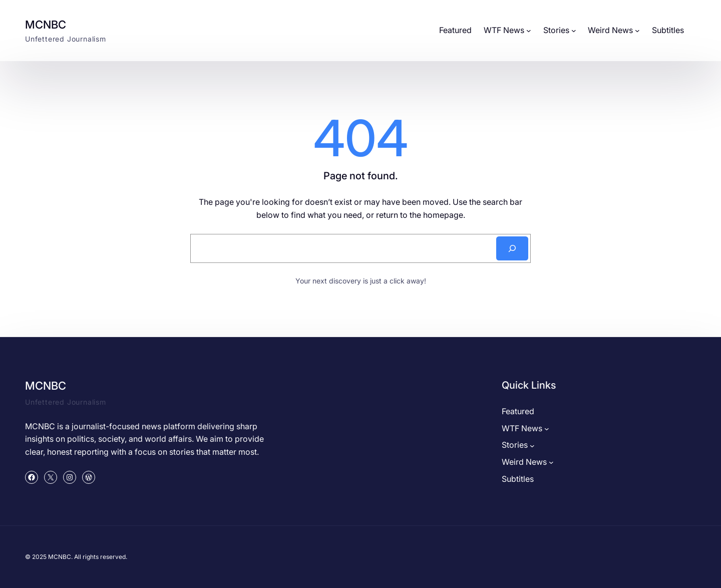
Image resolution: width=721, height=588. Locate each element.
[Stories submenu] (574, 31)
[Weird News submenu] (637, 31)
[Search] (512, 248)
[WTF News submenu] (529, 31)
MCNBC (46, 25)
